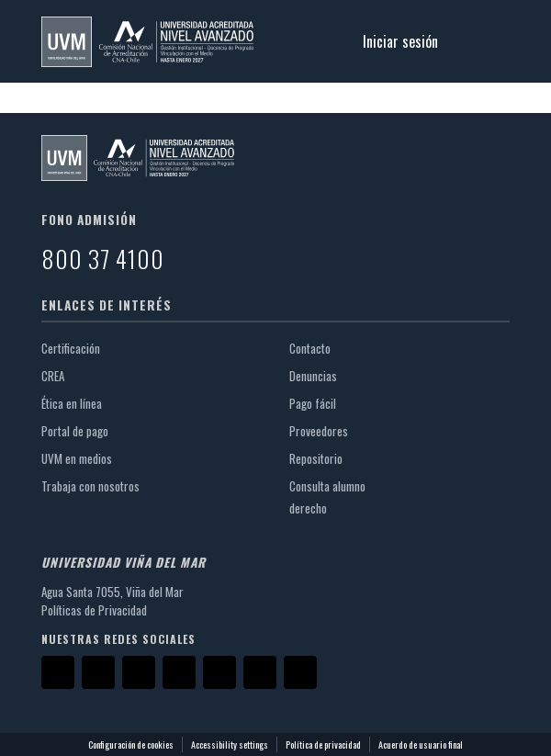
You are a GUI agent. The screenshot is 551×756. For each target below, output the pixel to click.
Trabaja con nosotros (98, 486)
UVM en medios (84, 458)
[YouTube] (179, 672)
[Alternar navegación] (484, 41)
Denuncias (313, 376)
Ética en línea (79, 403)
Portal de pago (82, 431)
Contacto (310, 348)
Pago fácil (320, 403)
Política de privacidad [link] (323, 745)
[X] (98, 672)
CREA (60, 376)
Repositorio (323, 458)
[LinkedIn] (219, 672)
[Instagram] (139, 672)
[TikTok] (300, 672)
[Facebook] (58, 672)
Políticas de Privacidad (94, 610)
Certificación (78, 348)
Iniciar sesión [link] (401, 41)
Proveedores (326, 431)
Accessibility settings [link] (230, 745)
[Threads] (260, 672)
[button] (147, 42)
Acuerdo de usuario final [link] (421, 745)
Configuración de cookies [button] (131, 745)
